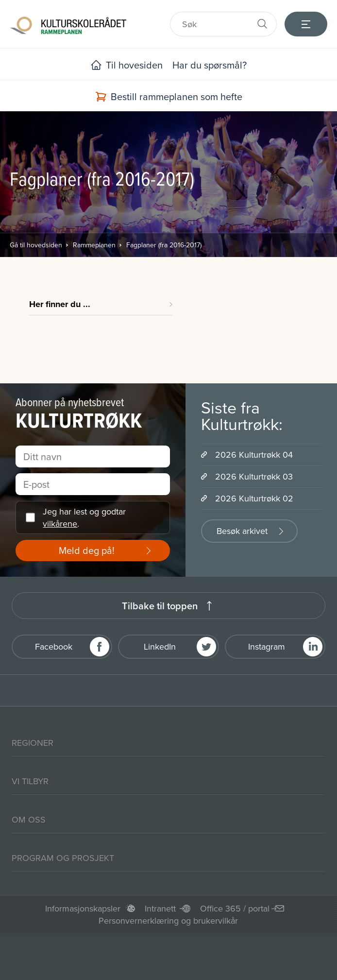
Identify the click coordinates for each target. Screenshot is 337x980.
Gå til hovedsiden (36, 245)
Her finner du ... (60, 304)
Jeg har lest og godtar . (84, 517)
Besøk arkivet (242, 531)
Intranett (160, 908)
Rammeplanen (94, 245)
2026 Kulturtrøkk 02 (254, 498)
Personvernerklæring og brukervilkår (168, 920)
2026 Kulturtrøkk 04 (254, 455)
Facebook (54, 646)
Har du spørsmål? (210, 65)
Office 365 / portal (235, 908)
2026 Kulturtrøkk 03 (254, 476)
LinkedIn (160, 646)
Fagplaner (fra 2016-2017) (164, 245)
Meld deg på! (87, 550)
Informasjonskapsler (83, 908)
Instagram (267, 646)
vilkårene (60, 524)
